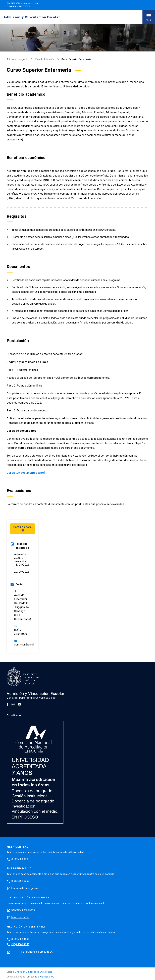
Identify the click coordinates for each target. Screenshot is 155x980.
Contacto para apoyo (23, 910)
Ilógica (49, 972)
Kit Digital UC (47, 977)
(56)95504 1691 (20, 939)
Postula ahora (23, 529)
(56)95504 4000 (20, 859)
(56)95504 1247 (20, 944)
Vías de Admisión (45, 59)
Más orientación (20, 917)
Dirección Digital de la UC (29, 972)
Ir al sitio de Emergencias (25, 888)
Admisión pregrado (18, 59)
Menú (149, 17)
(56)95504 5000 (20, 881)
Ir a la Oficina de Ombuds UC (37, 952)
